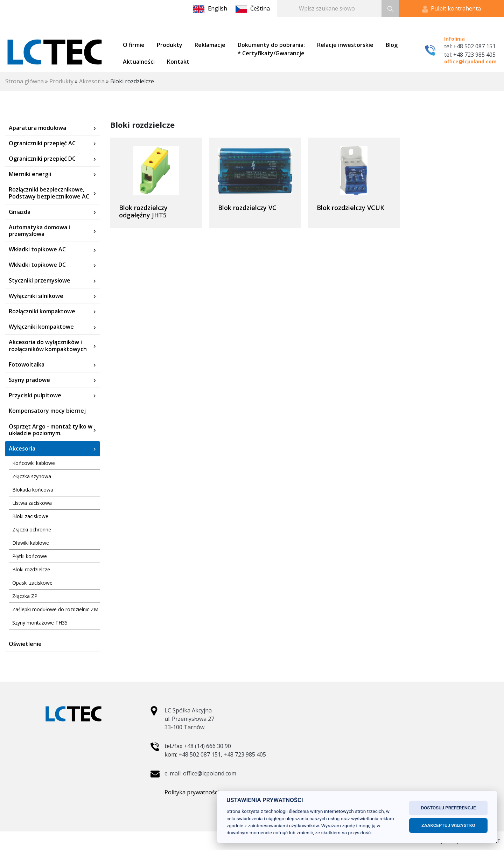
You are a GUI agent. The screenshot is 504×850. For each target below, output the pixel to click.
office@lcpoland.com (470, 61)
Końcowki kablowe (34, 463)
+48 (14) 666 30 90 (207, 746)
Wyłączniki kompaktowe (41, 327)
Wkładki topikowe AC (37, 249)
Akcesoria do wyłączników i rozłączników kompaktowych (48, 346)
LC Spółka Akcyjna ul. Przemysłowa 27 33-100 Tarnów (189, 719)
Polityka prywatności (192, 792)
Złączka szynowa (32, 476)
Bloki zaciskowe (30, 516)
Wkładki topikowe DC (37, 265)
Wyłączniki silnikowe (36, 296)
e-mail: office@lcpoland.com (200, 773)
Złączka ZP (25, 596)
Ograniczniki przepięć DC (42, 159)
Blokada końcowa (33, 490)
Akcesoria (92, 81)
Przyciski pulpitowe (35, 395)
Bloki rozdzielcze (31, 569)
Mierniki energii (30, 174)
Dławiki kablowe (31, 543)
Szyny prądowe (29, 380)
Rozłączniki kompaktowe (42, 311)
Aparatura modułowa (37, 128)
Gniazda (20, 212)
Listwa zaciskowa (32, 503)
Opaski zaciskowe (32, 583)
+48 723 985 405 (245, 754)
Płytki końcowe (30, 556)
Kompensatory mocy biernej (47, 411)
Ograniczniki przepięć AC (42, 143)
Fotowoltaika (27, 365)
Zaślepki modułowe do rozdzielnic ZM (55, 609)
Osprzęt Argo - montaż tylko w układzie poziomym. (51, 430)
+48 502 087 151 (200, 754)
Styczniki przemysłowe (40, 281)
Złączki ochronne (32, 529)
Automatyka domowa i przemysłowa (39, 231)
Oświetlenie (25, 644)
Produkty (61, 81)
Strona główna (24, 81)
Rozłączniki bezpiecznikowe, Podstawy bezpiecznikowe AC (49, 193)
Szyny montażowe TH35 (40, 623)
